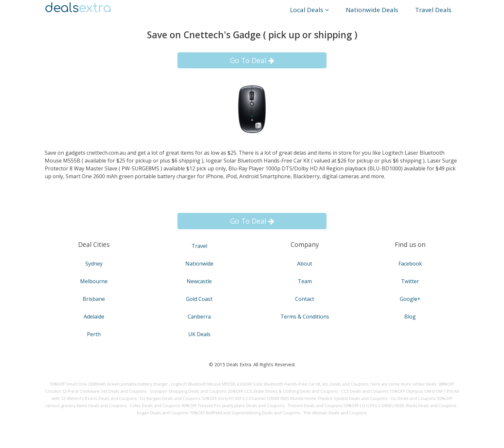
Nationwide (199, 264)
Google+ (410, 299)
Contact (305, 299)
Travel (199, 246)
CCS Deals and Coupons (365, 391)
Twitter (410, 281)
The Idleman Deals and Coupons (335, 413)
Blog (410, 317)
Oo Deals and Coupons (413, 398)
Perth (94, 334)
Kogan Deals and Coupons (163, 413)
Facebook (410, 264)
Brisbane (94, 299)
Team (305, 281)
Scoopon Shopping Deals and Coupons (188, 391)
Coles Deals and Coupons (155, 405)
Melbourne (94, 281)
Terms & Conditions (305, 317)
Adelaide (94, 317)
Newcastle (199, 281)
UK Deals (199, 334)
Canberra (199, 317)
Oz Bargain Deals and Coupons (170, 398)
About (305, 264)
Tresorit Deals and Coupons (315, 405)
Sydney (94, 264)
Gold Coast (199, 299)
